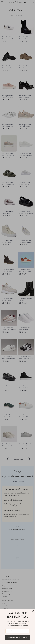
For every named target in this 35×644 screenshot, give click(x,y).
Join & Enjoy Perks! (17, 637)
